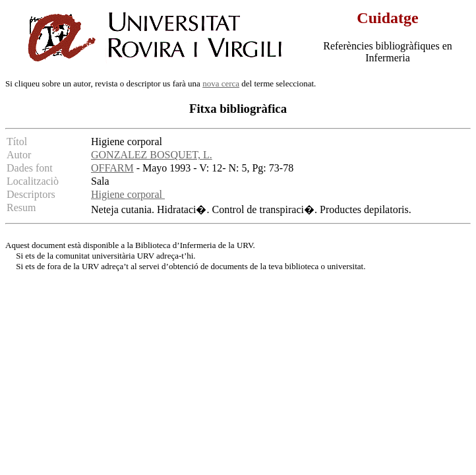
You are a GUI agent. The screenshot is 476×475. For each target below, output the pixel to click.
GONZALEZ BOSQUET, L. (152, 155)
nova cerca (221, 83)
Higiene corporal (128, 194)
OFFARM (112, 168)
